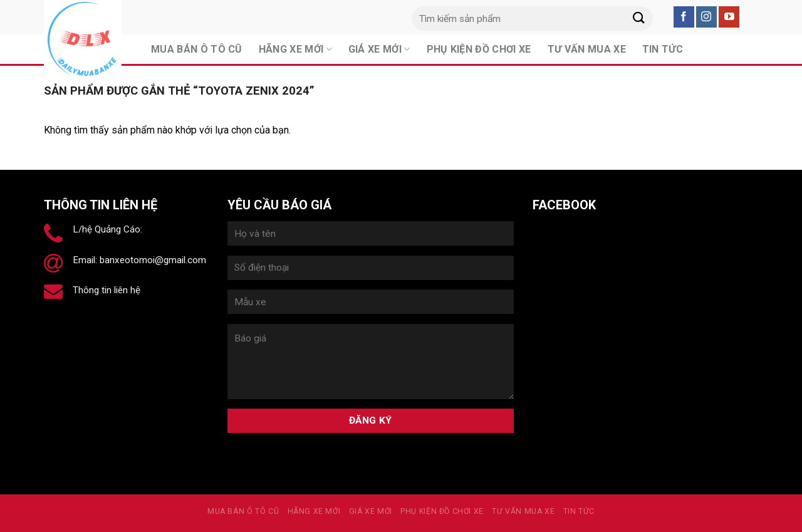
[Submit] (638, 18)
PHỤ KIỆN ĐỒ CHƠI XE (442, 511)
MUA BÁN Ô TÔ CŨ (243, 511)
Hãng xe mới (314, 511)
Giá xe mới (371, 511)
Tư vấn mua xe (523, 511)
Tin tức (579, 511)
